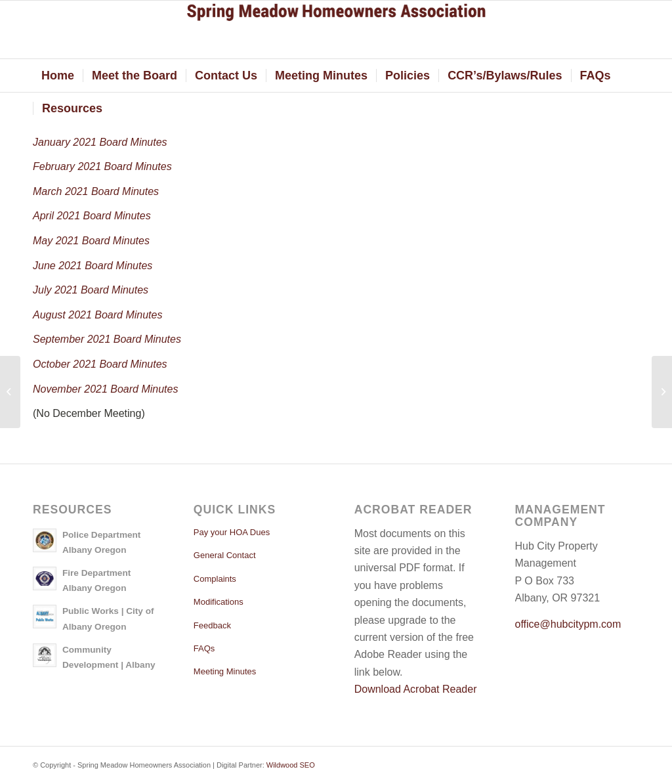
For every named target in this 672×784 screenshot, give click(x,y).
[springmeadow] (336, 30)
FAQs (204, 648)
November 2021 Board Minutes (105, 389)
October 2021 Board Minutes (100, 364)
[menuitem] (58, 76)
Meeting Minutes (225, 671)
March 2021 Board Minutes (96, 191)
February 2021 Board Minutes (102, 166)
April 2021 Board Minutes (92, 216)
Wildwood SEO (291, 765)
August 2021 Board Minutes (97, 315)
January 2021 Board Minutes (100, 142)
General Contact (225, 555)
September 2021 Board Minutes (107, 339)
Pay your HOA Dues (232, 532)
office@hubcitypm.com (568, 624)
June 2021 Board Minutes (93, 266)
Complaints (215, 579)
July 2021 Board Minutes (91, 290)
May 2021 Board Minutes (91, 241)
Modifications (219, 602)
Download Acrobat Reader (416, 689)
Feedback (212, 625)
